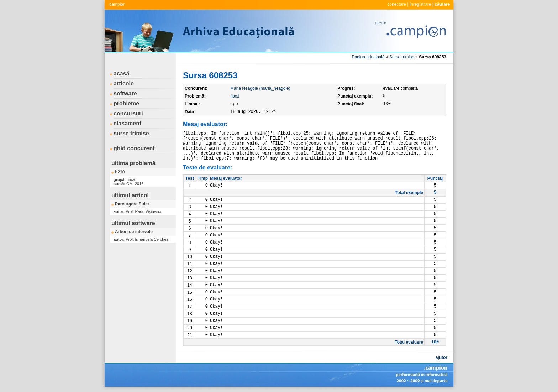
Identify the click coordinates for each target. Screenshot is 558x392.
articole (124, 83)
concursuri (128, 113)
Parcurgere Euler (132, 204)
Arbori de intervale (134, 232)
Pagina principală (368, 57)
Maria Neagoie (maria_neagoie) (260, 88)
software (125, 93)
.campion (117, 4)
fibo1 (235, 96)
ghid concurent (134, 148)
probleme (126, 103)
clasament (127, 123)
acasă (122, 74)
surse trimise (131, 133)
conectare (397, 4)
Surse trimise (402, 57)
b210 (120, 172)
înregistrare (420, 4)
